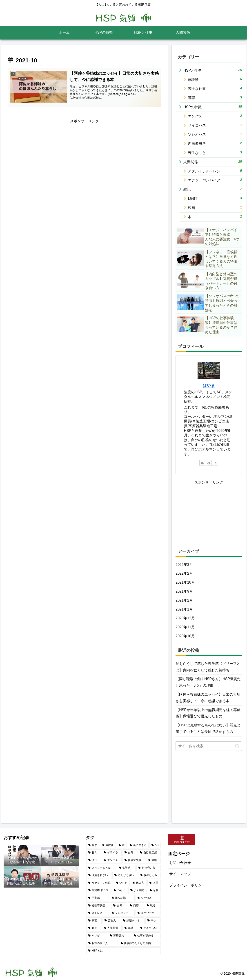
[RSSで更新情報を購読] (215, 463)
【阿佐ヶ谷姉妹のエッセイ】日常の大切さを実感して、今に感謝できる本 (208, 698)
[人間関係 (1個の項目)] (112, 928)
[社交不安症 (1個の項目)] (98, 906)
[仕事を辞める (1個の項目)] (146, 936)
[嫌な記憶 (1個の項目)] (122, 898)
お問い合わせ (180, 863)
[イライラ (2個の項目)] (112, 853)
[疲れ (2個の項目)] (94, 860)
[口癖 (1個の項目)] (136, 906)
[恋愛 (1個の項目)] (154, 890)
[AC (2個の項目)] (155, 845)
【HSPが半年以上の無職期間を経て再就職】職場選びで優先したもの (208, 713)
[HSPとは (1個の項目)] (123, 951)
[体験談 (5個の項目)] (108, 845)
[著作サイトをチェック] (202, 463)
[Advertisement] (84, 156)
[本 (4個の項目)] (122, 845)
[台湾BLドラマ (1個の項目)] (99, 890)
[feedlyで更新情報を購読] (209, 463)
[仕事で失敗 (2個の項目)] (134, 860)
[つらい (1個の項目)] (120, 890)
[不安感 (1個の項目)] (97, 898)
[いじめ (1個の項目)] (122, 883)
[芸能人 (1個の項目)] (111, 921)
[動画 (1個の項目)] (94, 928)
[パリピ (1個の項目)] (97, 936)
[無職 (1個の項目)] (130, 928)
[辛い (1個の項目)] (153, 921)
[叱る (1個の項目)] (153, 906)
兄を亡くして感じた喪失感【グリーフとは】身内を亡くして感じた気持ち (208, 667)
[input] (209, 746)
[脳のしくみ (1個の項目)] (149, 875)
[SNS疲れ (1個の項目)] (120, 936)
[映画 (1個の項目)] (94, 921)
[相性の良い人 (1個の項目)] (102, 943)
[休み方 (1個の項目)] (139, 883)
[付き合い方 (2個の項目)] (148, 868)
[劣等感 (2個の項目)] (126, 868)
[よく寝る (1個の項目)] (138, 890)
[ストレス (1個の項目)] (97, 913)
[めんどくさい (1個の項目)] (125, 875)
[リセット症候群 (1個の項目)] (100, 883)
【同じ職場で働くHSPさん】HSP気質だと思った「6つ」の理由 (208, 682)
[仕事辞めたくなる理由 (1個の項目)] (140, 943)
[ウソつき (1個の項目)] (148, 898)
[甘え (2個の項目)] (94, 853)
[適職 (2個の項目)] (153, 860)
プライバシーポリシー (187, 885)
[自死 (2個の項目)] (130, 853)
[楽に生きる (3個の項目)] (138, 845)
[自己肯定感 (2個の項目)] (149, 853)
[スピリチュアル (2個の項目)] (101, 868)
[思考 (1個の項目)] (119, 906)
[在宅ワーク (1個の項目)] (148, 913)
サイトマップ (180, 874)
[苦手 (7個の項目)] (93, 845)
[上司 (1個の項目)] (154, 883)
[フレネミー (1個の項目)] (122, 913)
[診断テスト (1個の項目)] (133, 921)
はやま (209, 386)
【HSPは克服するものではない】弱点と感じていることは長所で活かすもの (208, 728)
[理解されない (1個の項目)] (99, 875)
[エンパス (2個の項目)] (112, 860)
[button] (237, 746)
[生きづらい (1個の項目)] (149, 928)
